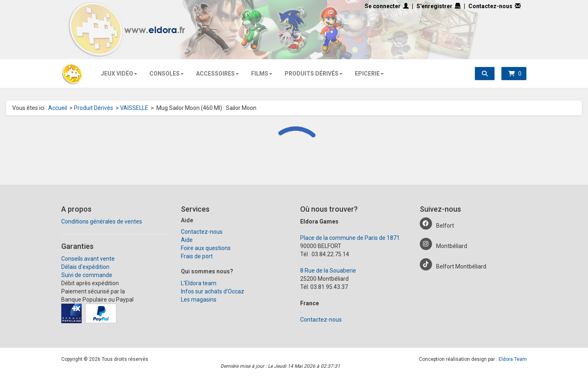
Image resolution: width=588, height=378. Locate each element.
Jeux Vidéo (118, 74)
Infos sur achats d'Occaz (213, 291)
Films (261, 74)
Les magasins (199, 300)
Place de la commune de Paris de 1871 (350, 238)
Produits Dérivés (313, 74)
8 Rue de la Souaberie (328, 271)
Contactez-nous (494, 6)
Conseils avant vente (88, 259)
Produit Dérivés (94, 108)
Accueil (58, 108)
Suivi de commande (87, 275)
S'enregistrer (439, 6)
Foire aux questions (206, 248)
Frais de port (197, 256)
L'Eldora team (199, 283)
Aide (187, 240)
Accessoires (217, 74)
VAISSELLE (134, 108)
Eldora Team (513, 359)
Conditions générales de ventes (102, 221)
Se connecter (387, 6)
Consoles (166, 74)
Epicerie (369, 74)
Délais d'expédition (85, 267)
